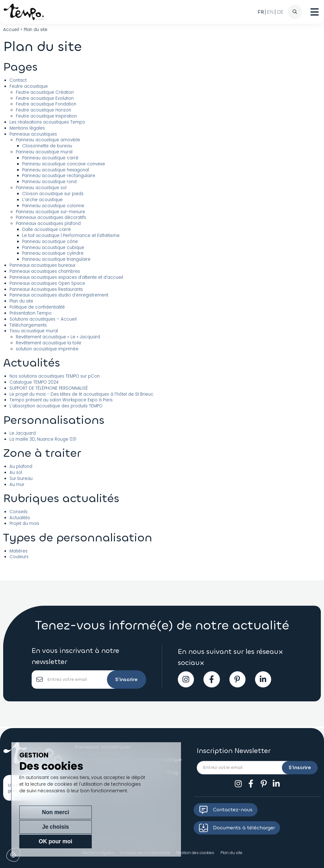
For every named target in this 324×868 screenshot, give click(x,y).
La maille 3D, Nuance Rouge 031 (43, 439)
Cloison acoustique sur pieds (53, 194)
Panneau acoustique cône (50, 242)
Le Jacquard (23, 433)
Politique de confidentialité (37, 307)
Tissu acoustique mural (34, 331)
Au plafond (21, 466)
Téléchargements (28, 325)
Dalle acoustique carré (47, 230)
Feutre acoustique (29, 86)
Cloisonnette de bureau (47, 146)
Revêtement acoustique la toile (49, 343)
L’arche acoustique (42, 200)
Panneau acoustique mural (44, 152)
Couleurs (19, 557)
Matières (19, 551)
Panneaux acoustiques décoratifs (51, 217)
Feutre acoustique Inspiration (46, 116)
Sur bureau (21, 479)
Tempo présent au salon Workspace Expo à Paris (61, 400)
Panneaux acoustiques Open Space (47, 283)
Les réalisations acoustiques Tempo (47, 122)
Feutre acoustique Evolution (45, 98)
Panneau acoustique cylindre (53, 253)
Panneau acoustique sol (41, 188)
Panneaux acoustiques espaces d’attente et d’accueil (66, 277)
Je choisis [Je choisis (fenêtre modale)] (90, 841)
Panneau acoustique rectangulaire (59, 176)
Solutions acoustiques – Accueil (43, 319)
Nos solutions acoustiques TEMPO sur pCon (55, 376)
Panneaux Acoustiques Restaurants (46, 289)
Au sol (16, 472)
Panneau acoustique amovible (48, 140)
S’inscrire (125, 680)
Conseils (19, 512)
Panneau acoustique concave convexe (64, 164)
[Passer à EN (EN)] (270, 12)
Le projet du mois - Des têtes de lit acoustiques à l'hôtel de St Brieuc (81, 394)
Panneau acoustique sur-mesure (50, 212)
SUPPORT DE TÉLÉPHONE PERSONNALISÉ (49, 388)
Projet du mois (24, 523)
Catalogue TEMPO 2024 (34, 382)
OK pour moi (138, 841)
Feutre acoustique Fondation (46, 104)
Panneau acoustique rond (49, 182)
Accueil (11, 30)
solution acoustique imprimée (47, 349)
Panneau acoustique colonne (53, 206)
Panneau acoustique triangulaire (56, 259)
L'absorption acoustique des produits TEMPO (56, 406)
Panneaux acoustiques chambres (45, 271)
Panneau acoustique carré (50, 158)
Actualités (20, 518)
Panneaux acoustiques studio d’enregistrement (59, 295)
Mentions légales (27, 128)
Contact (18, 80)
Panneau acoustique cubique (53, 248)
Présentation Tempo (31, 313)
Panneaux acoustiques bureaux (42, 265)
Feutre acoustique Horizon (44, 110)
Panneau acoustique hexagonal (56, 170)
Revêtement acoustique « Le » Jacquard (58, 337)
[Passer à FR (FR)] (261, 12)
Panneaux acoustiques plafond (48, 223)
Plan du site (21, 301)
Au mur (17, 485)
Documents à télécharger (237, 828)
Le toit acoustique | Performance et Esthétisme (71, 236)
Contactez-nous (226, 810)
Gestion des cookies (195, 853)
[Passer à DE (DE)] (280, 12)
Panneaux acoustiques (33, 134)
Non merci (42, 841)
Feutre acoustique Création (45, 92)
